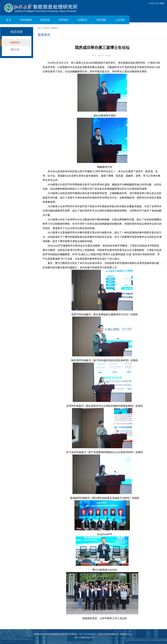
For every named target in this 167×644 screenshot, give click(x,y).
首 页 (8, 20)
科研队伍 (83, 20)
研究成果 (101, 20)
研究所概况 (26, 20)
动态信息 (45, 20)
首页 (39, 28)
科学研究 (64, 20)
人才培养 (120, 20)
